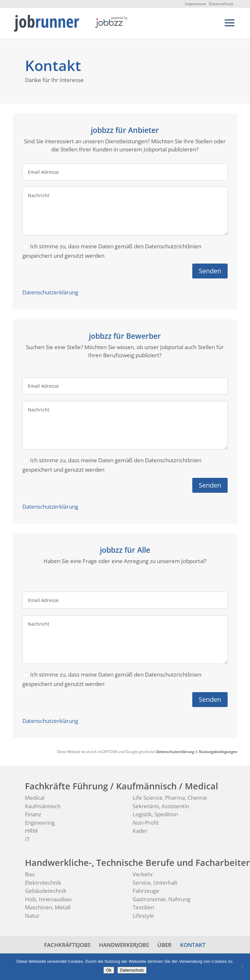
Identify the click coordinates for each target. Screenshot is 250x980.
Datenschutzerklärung (50, 292)
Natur (32, 916)
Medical (35, 798)
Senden (210, 271)
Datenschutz (221, 4)
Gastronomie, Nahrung (161, 899)
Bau (30, 874)
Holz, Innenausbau (48, 899)
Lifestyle (143, 916)
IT (27, 839)
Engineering (40, 823)
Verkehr (143, 874)
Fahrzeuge (146, 891)
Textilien (143, 907)
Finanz (33, 814)
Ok (109, 970)
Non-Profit (146, 823)
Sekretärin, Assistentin (161, 806)
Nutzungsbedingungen (218, 752)
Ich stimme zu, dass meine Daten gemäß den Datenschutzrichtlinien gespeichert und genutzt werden (112, 251)
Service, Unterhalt (155, 883)
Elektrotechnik (43, 883)
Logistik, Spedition (155, 814)
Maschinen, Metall (48, 907)
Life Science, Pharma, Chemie (170, 798)
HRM (31, 831)
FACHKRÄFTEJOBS (67, 945)
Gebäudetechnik (46, 891)
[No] (242, 967)
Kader (140, 831)
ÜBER (164, 945)
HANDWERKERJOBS (124, 945)
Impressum (195, 4)
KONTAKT (193, 945)
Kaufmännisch (43, 806)
